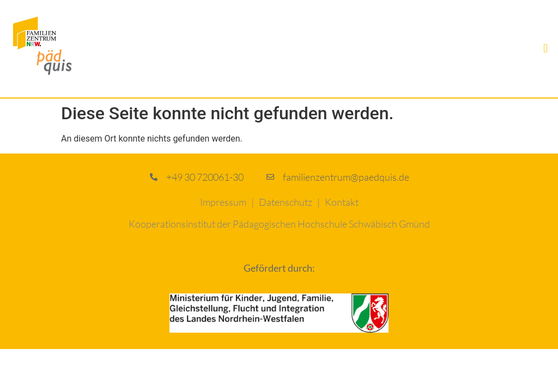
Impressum (223, 202)
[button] (546, 49)
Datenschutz (286, 202)
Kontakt (342, 202)
